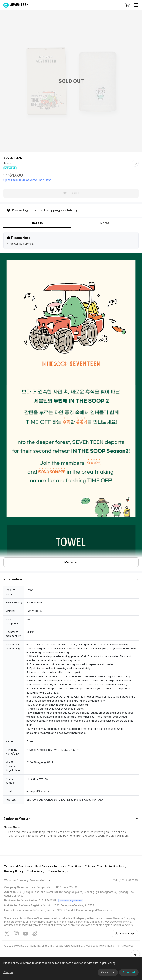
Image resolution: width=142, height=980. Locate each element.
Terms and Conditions (18, 866)
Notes (105, 223)
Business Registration (71, 900)
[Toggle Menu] (136, 5)
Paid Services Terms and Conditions (58, 866)
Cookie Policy (35, 871)
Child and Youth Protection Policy (106, 866)
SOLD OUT (71, 193)
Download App (125, 934)
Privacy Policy (14, 871)
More (71, 562)
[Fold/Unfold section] (71, 579)
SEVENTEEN (12, 158)
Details (37, 223)
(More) (118, 975)
